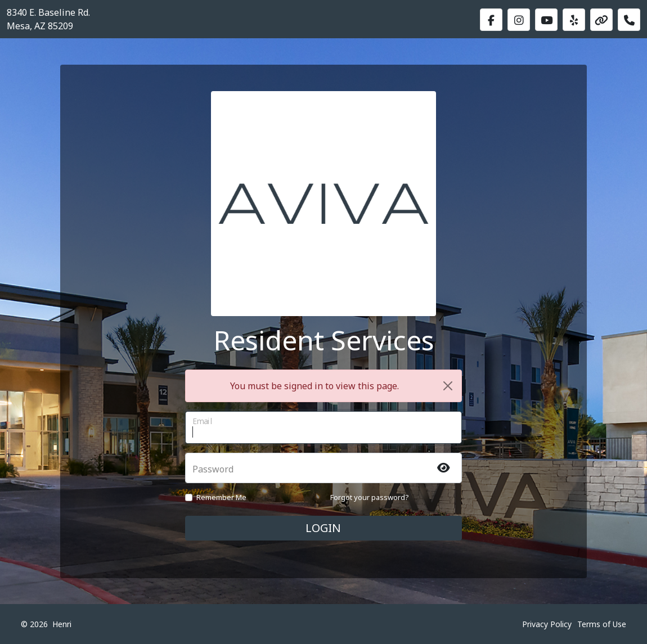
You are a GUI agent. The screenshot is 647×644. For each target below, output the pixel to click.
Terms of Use (602, 624)
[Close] (448, 386)
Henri (62, 624)
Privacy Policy (547, 624)
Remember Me (221, 497)
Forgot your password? (370, 497)
